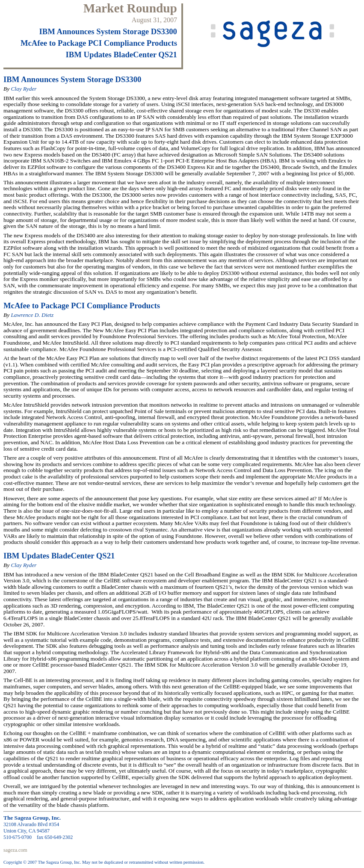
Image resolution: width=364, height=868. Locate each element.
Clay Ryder (24, 89)
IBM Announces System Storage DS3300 (108, 31)
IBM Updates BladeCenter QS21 (121, 55)
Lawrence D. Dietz (32, 315)
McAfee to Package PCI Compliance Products (99, 43)
